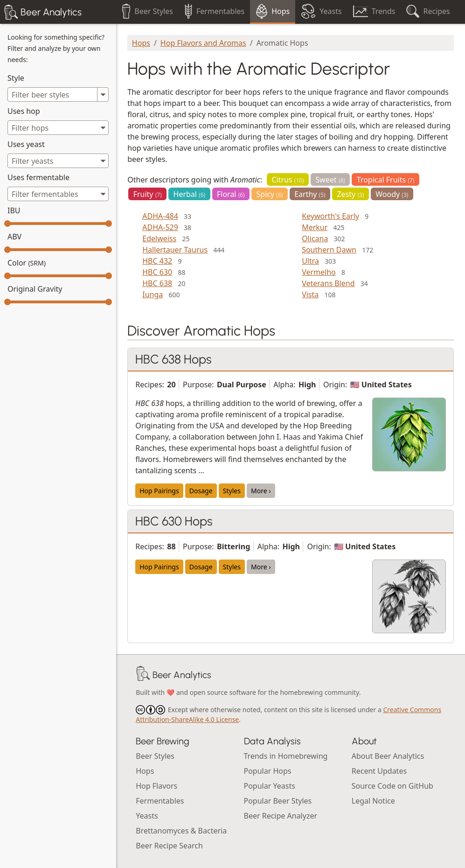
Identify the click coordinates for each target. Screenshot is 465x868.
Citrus (288, 180)
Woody (392, 194)
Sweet (330, 180)
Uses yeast (26, 144)
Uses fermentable (38, 177)
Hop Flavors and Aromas (203, 43)
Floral (231, 194)
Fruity (148, 194)
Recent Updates (379, 771)
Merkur (315, 227)
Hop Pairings (159, 491)
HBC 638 (157, 283)
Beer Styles (155, 756)
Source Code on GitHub (392, 786)
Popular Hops (268, 771)
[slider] (7, 224)
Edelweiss (159, 238)
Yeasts (147, 816)
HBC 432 (157, 261)
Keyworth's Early (330, 216)
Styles (232, 491)
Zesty (350, 194)
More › (261, 491)
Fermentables (160, 801)
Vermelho (319, 272)
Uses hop (24, 111)
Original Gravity (35, 289)
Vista (310, 294)
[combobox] (58, 128)
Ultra (310, 261)
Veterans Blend (328, 283)
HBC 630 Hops (174, 521)
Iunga (153, 294)
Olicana (315, 238)
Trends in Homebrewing (286, 756)
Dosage (201, 491)
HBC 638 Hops (174, 359)
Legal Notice (373, 801)
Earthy (310, 194)
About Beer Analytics (388, 756)
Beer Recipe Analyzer (281, 816)
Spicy (270, 194)
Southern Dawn (329, 250)
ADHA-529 (160, 227)
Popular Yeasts (270, 786)
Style (16, 78)
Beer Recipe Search (169, 846)
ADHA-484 (160, 216)
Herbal (190, 194)
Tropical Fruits (386, 180)
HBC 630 (157, 272)
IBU (14, 210)
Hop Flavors (156, 786)
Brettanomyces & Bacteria (181, 831)
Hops (141, 43)
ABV (14, 237)
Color (27, 263)
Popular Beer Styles (278, 801)
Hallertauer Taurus (175, 250)
